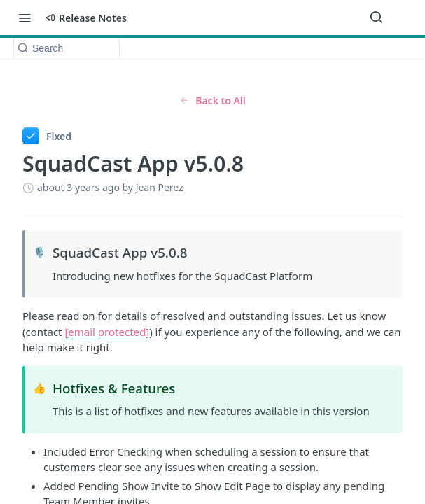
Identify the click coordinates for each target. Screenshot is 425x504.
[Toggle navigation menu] (25, 17)
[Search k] (67, 48)
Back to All (212, 100)
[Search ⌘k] (376, 17)
